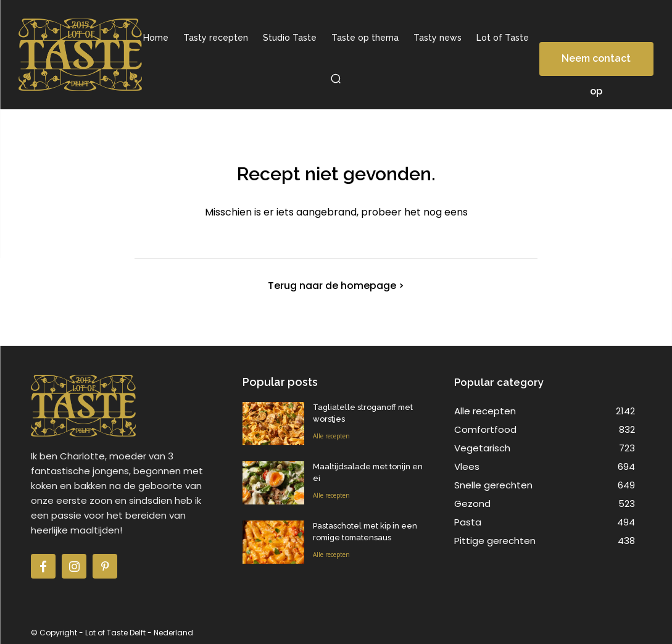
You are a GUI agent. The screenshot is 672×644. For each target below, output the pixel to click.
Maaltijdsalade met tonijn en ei (367, 467)
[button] (336, 78)
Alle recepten (331, 435)
